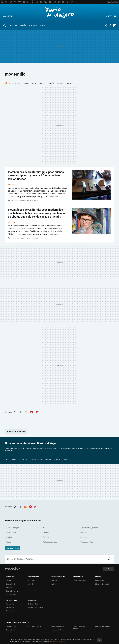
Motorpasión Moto (102, 584)
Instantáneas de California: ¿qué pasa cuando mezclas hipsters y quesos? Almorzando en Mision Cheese (36, 176)
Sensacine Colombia (58, 630)
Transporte (23, 459)
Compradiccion (11, 611)
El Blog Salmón (34, 604)
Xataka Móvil (10, 584)
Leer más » (55, 197)
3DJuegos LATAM (35, 626)
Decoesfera (10, 607)
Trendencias (10, 604)
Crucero (60, 83)
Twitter (106, 25)
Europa (43, 25)
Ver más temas (13, 548)
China (69, 83)
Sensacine (54, 581)
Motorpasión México (103, 626)
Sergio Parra (19, 200)
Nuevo (109, 16)
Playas (8, 542)
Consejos (12, 25)
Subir (107, 569)
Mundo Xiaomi (11, 594)
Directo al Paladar (79, 581)
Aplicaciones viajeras (51, 542)
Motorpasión (100, 581)
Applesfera (10, 588)
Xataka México (11, 626)
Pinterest (32, 412)
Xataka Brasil (10, 630)
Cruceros (66, 459)
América (12, 185)
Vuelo (34, 83)
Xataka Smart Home (13, 591)
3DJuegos (32, 581)
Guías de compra (36, 459)
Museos (46, 528)
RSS (26, 412)
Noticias (33, 25)
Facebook (110, 25)
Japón (26, 83)
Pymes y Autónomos (36, 607)
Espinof (53, 584)
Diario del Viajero (59, 13)
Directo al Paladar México (79, 627)
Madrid (42, 83)
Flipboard (115, 25)
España (23, 25)
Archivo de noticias (17, 432)
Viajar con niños (87, 542)
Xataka (8, 581)
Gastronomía (11, 533)
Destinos (48, 459)
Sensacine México (57, 626)
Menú (10, 16)
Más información (59, 641)
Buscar (110, 559)
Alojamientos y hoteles (89, 528)
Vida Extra (32, 584)
